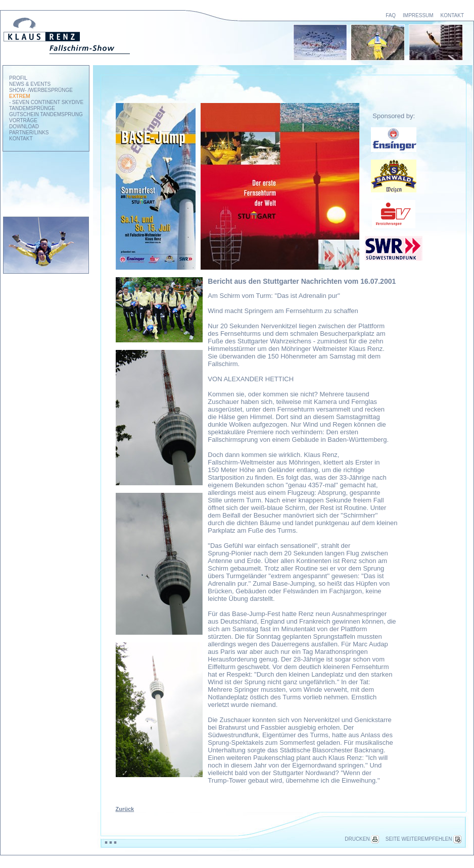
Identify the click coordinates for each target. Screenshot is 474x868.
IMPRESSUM (418, 15)
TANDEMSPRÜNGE (32, 108)
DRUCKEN (362, 839)
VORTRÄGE (23, 120)
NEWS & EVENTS (30, 84)
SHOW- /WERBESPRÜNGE (41, 90)
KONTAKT (452, 15)
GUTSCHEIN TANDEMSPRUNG (46, 114)
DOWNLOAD (24, 126)
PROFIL (18, 78)
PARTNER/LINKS (29, 133)
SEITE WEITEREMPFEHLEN (423, 839)
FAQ (391, 15)
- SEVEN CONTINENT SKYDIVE (46, 102)
